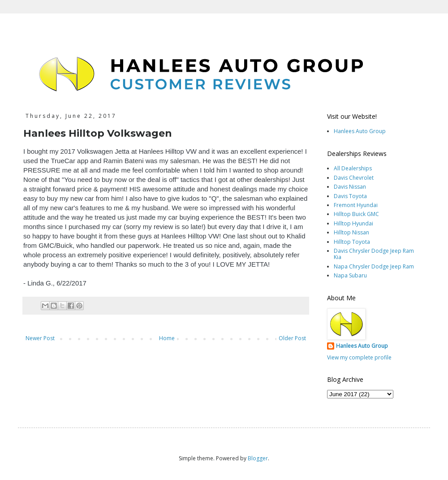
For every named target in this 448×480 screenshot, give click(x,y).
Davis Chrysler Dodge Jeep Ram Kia (374, 254)
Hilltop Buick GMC (356, 214)
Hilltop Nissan (351, 232)
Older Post (292, 338)
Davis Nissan (350, 187)
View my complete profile (359, 357)
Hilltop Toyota (352, 242)
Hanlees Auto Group (360, 131)
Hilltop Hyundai (353, 223)
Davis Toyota (350, 196)
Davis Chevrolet (354, 178)
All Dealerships (353, 168)
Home (167, 338)
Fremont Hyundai (356, 205)
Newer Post (40, 338)
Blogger (258, 458)
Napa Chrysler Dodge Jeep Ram (374, 266)
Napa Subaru (350, 275)
